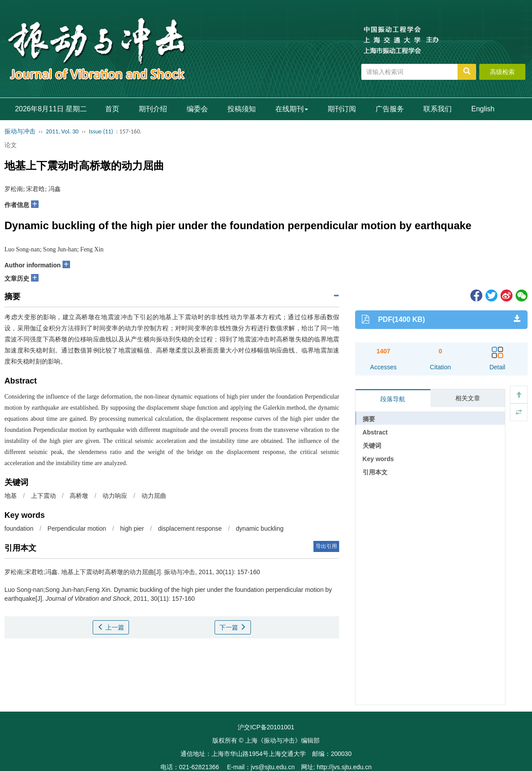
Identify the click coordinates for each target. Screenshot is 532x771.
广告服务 (390, 109)
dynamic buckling (260, 528)
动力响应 (115, 496)
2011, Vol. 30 (62, 131)
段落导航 (393, 399)
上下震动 (43, 496)
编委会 (197, 109)
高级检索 (502, 72)
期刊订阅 (342, 109)
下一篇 (233, 627)
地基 (11, 496)
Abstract (375, 432)
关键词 (372, 446)
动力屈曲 (154, 496)
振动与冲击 (20, 131)
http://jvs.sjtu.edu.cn (344, 767)
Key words (378, 459)
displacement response (190, 528)
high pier (132, 528)
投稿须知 (242, 109)
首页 (112, 109)
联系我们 (438, 109)
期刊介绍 (153, 109)
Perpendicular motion (77, 528)
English (483, 109)
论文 (11, 145)
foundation (19, 528)
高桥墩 (79, 496)
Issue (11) (101, 131)
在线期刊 (292, 109)
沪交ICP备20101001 (266, 727)
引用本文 (375, 472)
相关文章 (468, 398)
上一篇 (111, 627)
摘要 (369, 419)
